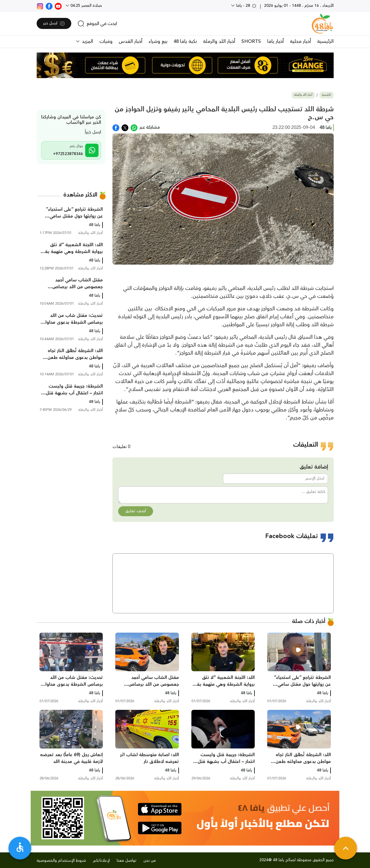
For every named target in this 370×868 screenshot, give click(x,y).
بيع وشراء (158, 41)
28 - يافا (246, 6)
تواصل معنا (127, 861)
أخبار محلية (300, 41)
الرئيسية (325, 41)
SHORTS (251, 41)
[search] (97, 24)
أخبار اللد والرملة (219, 41)
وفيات (106, 41)
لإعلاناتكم (101, 861)
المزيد (87, 41)
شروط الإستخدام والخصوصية (61, 861)
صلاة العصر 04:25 (86, 6)
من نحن (150, 861)
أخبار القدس (130, 41)
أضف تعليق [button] (136, 511)
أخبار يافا (275, 41)
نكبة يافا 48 (185, 41)
